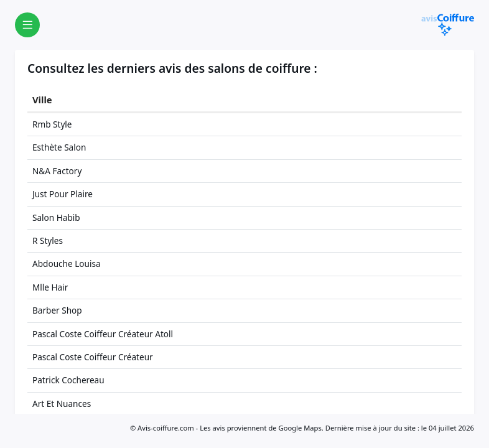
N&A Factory (57, 171)
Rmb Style (52, 124)
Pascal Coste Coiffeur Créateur (93, 357)
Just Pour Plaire (63, 194)
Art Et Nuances (62, 404)
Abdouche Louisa (67, 264)
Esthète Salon (59, 147)
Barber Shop (57, 310)
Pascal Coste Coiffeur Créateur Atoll (103, 334)
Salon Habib (56, 217)
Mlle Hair (50, 287)
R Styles (48, 240)
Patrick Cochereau (68, 380)
